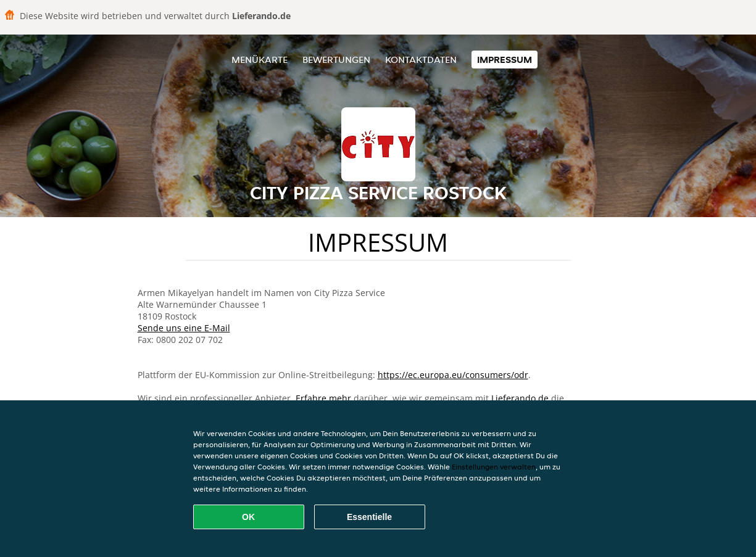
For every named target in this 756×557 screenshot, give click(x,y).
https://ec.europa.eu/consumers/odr (453, 375)
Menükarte (260, 60)
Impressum (505, 60)
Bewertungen (336, 60)
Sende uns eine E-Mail (184, 328)
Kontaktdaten (421, 60)
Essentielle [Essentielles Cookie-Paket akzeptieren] (369, 517)
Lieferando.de (520, 398)
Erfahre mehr (323, 398)
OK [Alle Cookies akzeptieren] (248, 517)
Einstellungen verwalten (494, 467)
